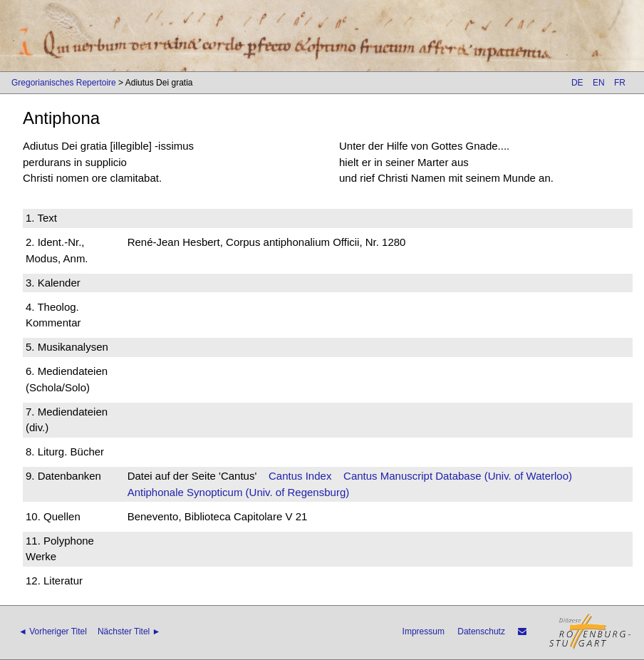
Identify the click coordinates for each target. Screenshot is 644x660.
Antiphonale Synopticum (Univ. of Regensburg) (239, 492)
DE (577, 83)
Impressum (424, 631)
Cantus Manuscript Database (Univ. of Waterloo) (458, 476)
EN (599, 83)
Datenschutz (481, 631)
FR (620, 83)
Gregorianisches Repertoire (64, 83)
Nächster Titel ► (129, 631)
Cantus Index (300, 476)
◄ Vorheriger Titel (53, 631)
